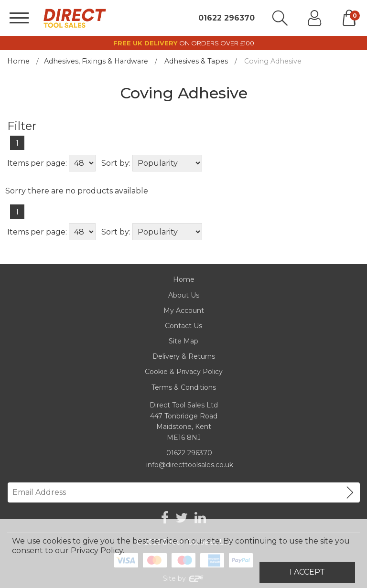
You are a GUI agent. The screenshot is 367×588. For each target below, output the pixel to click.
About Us (184, 295)
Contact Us (183, 326)
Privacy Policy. (97, 551)
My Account (184, 310)
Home (18, 61)
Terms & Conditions (184, 387)
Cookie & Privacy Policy (184, 372)
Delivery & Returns (184, 356)
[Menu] (19, 18)
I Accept (307, 572)
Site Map (183, 341)
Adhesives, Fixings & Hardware (96, 61)
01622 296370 (227, 18)
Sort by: (116, 163)
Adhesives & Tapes (196, 61)
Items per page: (37, 163)
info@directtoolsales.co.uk (190, 465)
